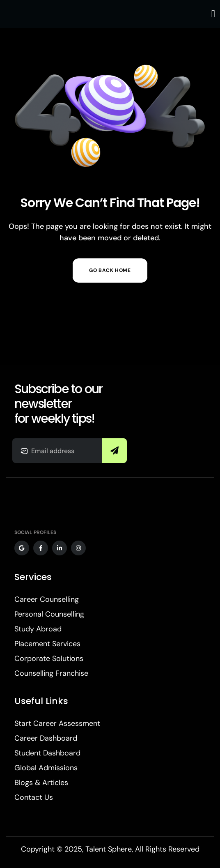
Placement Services (47, 644)
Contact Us (34, 797)
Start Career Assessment (57, 723)
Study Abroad (38, 629)
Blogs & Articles (41, 783)
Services (33, 577)
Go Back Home (110, 270)
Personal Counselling (49, 614)
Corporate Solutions (49, 658)
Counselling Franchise (51, 673)
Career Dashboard (46, 738)
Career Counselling (47, 599)
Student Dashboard (47, 753)
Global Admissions (46, 768)
